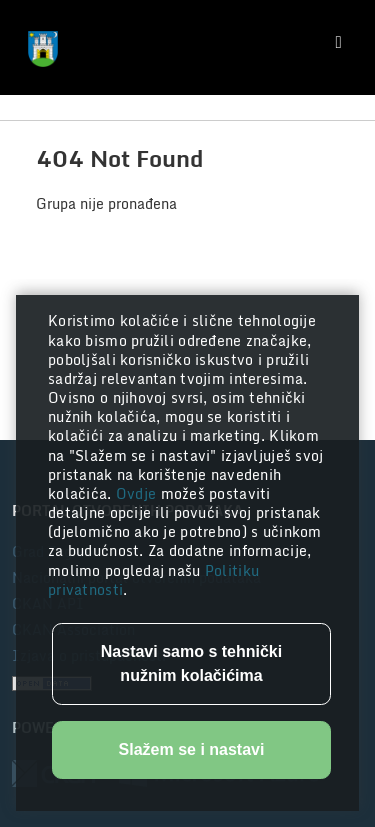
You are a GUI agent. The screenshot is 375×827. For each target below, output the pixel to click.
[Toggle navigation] (339, 42)
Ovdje (138, 493)
